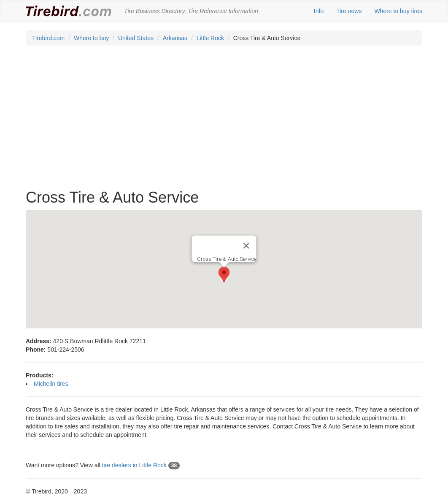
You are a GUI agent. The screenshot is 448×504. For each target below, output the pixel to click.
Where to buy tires (398, 11)
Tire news (349, 11)
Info (319, 11)
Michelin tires (51, 384)
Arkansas (175, 38)
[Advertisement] (224, 122)
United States (136, 38)
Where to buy (91, 38)
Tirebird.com (48, 38)
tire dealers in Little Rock (141, 465)
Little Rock (210, 38)
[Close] (246, 246)
